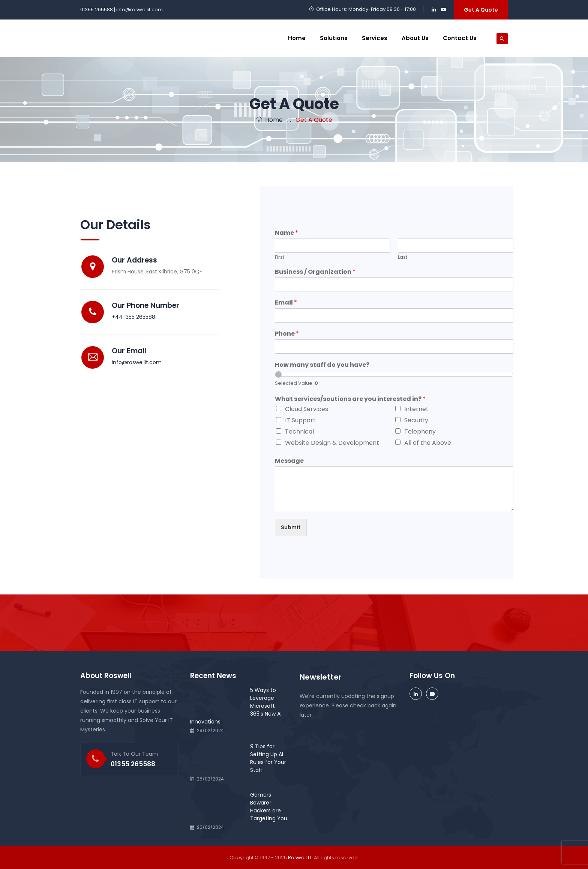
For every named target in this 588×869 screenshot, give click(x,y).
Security (416, 420)
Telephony (420, 431)
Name (286, 233)
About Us (415, 38)
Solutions (334, 38)
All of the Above (428, 443)
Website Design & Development (332, 443)
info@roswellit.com (137, 362)
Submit (291, 527)
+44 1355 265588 (133, 317)
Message (289, 461)
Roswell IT (300, 858)
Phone (287, 334)
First (280, 257)
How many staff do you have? (322, 365)
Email (286, 303)
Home (297, 38)
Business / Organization (315, 272)
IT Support (300, 420)
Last (403, 257)
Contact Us (460, 38)
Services (375, 38)
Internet (416, 409)
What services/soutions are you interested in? (350, 399)
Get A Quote (481, 10)
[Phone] (394, 347)
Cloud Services (307, 409)
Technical (299, 431)
